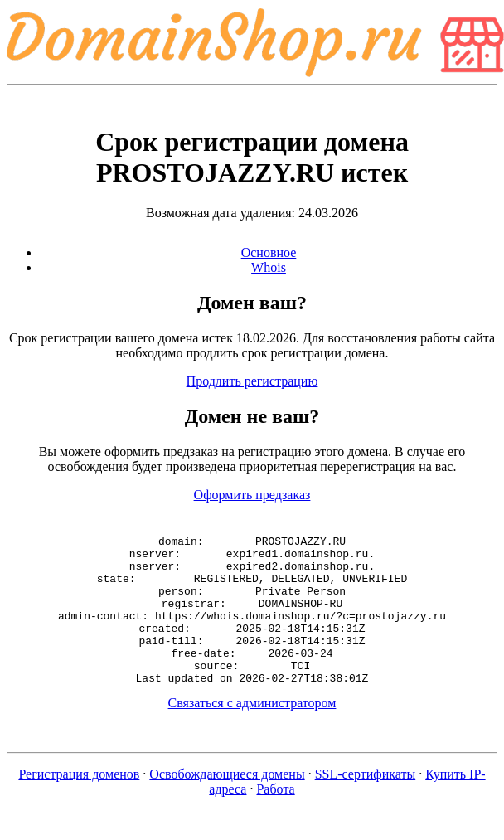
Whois (269, 267)
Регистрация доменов (79, 804)
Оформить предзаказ (252, 495)
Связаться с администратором (252, 733)
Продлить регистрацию (252, 381)
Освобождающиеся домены (227, 804)
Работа (275, 819)
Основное (269, 252)
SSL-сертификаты (366, 804)
